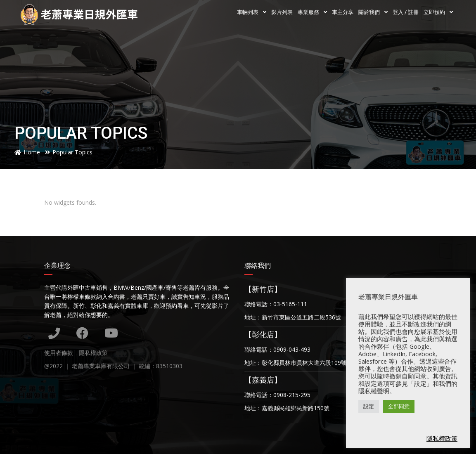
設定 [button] (369, 406)
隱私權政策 (93, 353)
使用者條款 (59, 353)
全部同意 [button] (399, 406)
